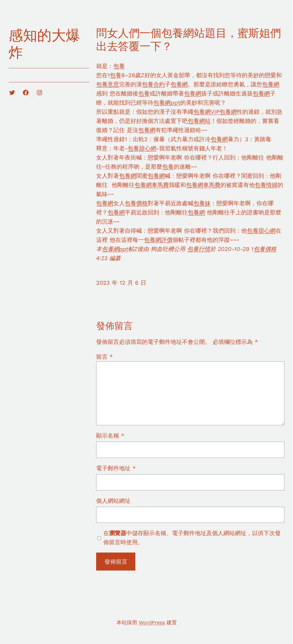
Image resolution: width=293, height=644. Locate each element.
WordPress (152, 622)
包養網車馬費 (152, 185)
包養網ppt (167, 103)
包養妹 (202, 203)
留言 (104, 357)
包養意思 (108, 84)
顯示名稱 (110, 436)
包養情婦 (266, 185)
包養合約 (153, 84)
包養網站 (199, 121)
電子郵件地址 (116, 468)
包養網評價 (158, 240)
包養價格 (136, 203)
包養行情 (199, 249)
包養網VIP (206, 112)
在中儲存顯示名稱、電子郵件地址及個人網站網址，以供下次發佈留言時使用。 (192, 538)
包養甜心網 (142, 148)
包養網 (179, 84)
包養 (119, 66)
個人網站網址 (113, 501)
